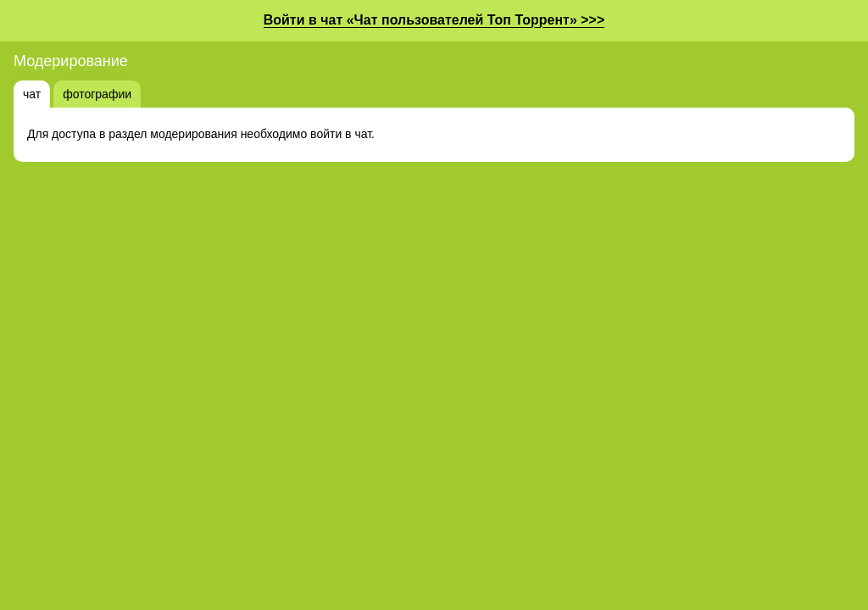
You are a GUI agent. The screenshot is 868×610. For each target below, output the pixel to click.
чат (32, 94)
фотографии (97, 94)
